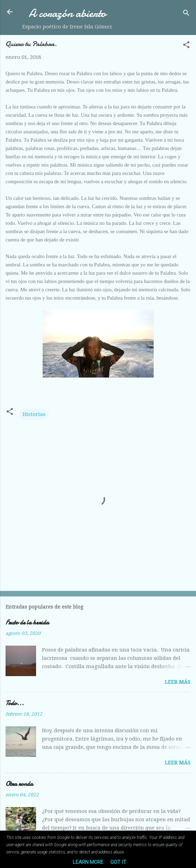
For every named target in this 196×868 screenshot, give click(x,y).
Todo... (15, 703)
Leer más (178, 682)
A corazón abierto (67, 13)
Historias (34, 414)
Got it (118, 862)
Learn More (88, 862)
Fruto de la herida (27, 623)
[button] (186, 46)
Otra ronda (19, 784)
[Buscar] (186, 14)
